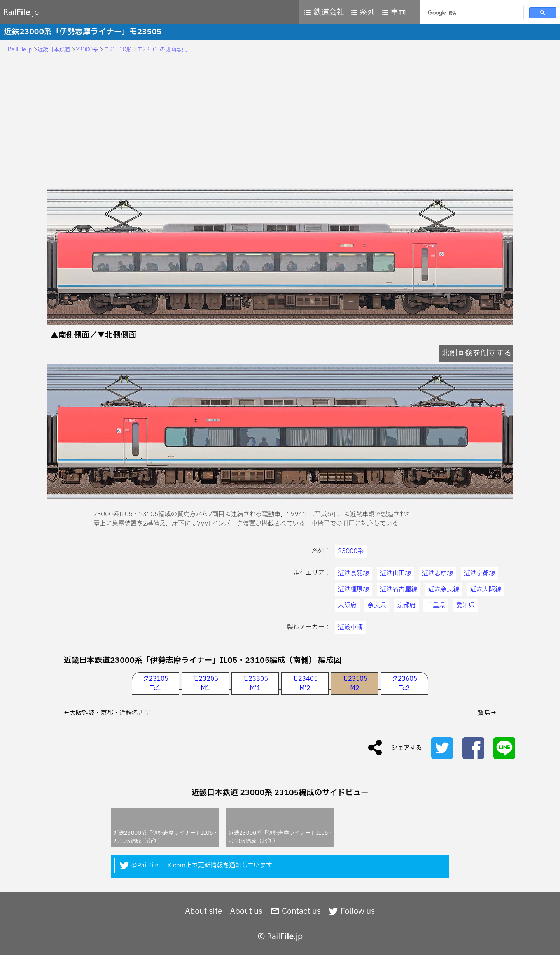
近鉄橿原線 (353, 589)
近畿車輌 (350, 627)
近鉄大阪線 (486, 589)
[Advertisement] (280, 122)
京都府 (406, 605)
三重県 (436, 605)
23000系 (87, 50)
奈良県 (377, 605)
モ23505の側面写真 (162, 50)
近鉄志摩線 (437, 573)
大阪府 (347, 605)
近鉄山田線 (395, 573)
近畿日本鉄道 (54, 50)
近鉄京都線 (479, 573)
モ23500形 (118, 50)
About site (204, 911)
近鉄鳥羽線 (353, 573)
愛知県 (465, 605)
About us (246, 911)
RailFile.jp (20, 50)
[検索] (473, 13)
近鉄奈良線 (444, 589)
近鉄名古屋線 (399, 589)
